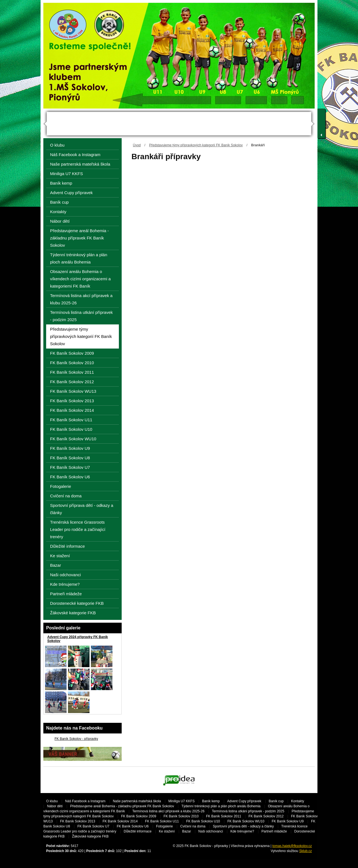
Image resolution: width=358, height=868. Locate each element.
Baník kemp (61, 183)
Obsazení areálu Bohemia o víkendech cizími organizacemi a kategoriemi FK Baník (80, 279)
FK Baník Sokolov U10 (71, 429)
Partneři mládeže (66, 594)
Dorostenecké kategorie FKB (77, 603)
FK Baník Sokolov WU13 (73, 391)
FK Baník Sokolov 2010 (72, 363)
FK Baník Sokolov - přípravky (76, 739)
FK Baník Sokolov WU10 (73, 439)
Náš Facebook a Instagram (75, 155)
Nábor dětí (60, 221)
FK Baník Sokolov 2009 (72, 353)
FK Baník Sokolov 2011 (72, 372)
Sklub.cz (306, 851)
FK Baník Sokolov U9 (70, 448)
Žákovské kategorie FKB (73, 613)
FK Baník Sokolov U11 (71, 420)
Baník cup (59, 202)
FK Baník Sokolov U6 (70, 477)
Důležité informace (67, 546)
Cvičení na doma (66, 496)
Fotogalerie (61, 486)
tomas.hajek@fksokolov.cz (292, 846)
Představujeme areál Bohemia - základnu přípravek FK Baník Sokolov (79, 238)
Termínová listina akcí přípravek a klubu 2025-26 (81, 299)
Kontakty (58, 212)
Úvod (137, 145)
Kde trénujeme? (65, 584)
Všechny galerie (109, 718)
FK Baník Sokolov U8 (70, 458)
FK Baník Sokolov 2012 (72, 382)
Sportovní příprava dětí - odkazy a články (82, 509)
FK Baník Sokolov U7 (70, 467)
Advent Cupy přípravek (71, 193)
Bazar (56, 565)
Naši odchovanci (65, 575)
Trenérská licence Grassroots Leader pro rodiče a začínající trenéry (78, 529)
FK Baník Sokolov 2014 (72, 410)
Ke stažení (60, 556)
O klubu (57, 145)
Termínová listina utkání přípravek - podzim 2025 (81, 316)
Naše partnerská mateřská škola (80, 164)
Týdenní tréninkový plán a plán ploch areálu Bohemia (79, 258)
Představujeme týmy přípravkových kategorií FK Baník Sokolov (196, 145)
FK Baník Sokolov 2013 (72, 401)
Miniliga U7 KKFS (67, 174)
